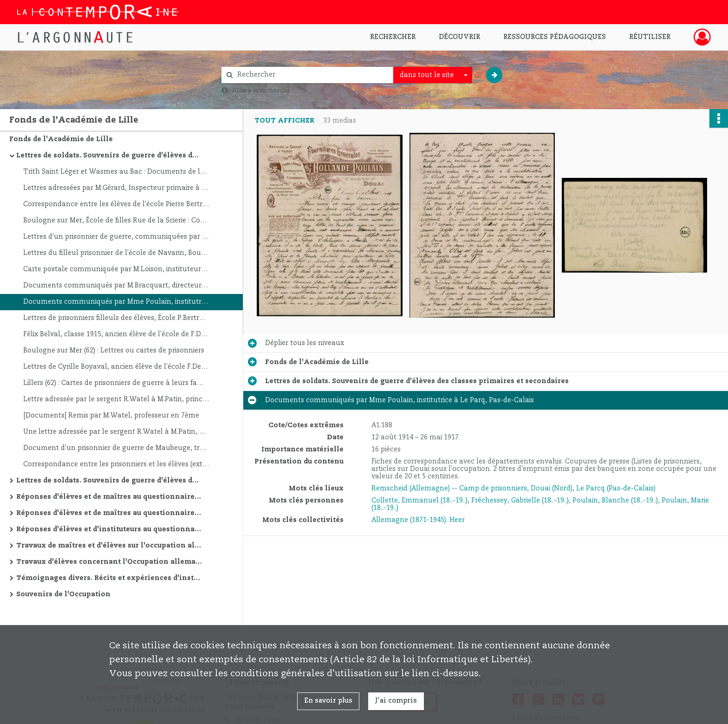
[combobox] (433, 75)
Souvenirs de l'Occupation (63, 594)
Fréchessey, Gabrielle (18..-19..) (520, 501)
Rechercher (393, 37)
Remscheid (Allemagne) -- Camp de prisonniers (449, 489)
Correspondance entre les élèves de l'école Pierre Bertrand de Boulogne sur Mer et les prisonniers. (116, 204)
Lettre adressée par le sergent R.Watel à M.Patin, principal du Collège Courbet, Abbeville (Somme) (116, 399)
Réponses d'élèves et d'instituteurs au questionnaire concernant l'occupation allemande (109, 529)
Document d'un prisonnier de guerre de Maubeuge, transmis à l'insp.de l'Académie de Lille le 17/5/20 (116, 448)
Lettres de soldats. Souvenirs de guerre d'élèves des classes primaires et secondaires (109, 156)
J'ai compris (396, 701)
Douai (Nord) (552, 489)
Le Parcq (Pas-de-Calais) (616, 489)
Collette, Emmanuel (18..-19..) (419, 501)
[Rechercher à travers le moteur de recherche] (312, 75)
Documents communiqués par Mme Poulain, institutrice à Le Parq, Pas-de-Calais (116, 302)
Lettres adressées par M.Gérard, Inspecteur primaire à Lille (116, 188)
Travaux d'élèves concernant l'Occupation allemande (109, 562)
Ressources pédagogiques (555, 37)
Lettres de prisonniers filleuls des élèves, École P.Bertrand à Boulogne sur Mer (116, 318)
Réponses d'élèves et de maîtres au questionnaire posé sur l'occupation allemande (109, 497)
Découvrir (459, 37)
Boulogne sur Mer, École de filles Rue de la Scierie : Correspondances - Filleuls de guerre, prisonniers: (116, 221)
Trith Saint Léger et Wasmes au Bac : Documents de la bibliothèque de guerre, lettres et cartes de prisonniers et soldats (116, 172)
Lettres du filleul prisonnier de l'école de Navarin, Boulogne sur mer (116, 253)
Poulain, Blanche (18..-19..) (615, 501)
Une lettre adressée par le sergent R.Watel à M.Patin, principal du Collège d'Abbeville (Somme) (116, 432)
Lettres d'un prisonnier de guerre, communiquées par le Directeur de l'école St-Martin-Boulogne (116, 237)
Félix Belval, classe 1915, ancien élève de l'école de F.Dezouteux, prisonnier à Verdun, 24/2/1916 (116, 334)
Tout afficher (284, 121)
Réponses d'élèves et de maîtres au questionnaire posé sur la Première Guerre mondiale (109, 513)
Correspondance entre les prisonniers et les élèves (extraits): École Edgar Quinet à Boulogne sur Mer (116, 464)
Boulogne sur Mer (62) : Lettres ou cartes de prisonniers (114, 351)
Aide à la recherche (261, 91)
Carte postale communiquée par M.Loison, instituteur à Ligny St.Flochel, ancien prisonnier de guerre (116, 269)
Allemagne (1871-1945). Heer (418, 520)
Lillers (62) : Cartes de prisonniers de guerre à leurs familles (116, 383)
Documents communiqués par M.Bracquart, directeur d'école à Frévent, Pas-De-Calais (116, 286)
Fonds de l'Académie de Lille (61, 139)
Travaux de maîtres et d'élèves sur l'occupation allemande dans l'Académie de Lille (109, 546)
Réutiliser (650, 37)
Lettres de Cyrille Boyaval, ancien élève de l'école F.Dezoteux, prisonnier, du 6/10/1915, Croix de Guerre (116, 367)
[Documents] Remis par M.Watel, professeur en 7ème (111, 416)
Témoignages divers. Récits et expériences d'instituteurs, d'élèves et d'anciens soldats (109, 578)
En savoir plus (328, 701)
